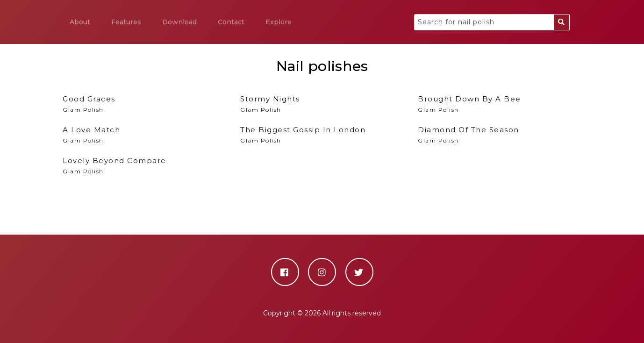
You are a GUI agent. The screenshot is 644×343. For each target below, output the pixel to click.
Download (179, 22)
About (80, 22)
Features (126, 22)
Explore (279, 22)
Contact (231, 22)
